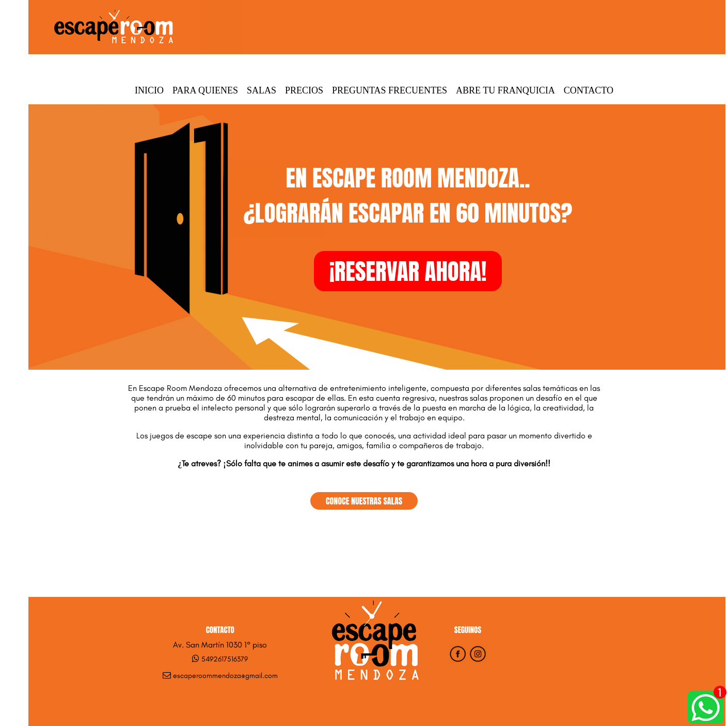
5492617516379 (225, 659)
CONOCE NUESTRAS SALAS (364, 501)
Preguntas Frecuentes (390, 90)
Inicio (149, 90)
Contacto (589, 90)
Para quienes (205, 90)
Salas (262, 90)
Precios (304, 90)
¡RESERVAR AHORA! (408, 271)
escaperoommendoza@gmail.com (225, 676)
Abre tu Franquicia (505, 90)
